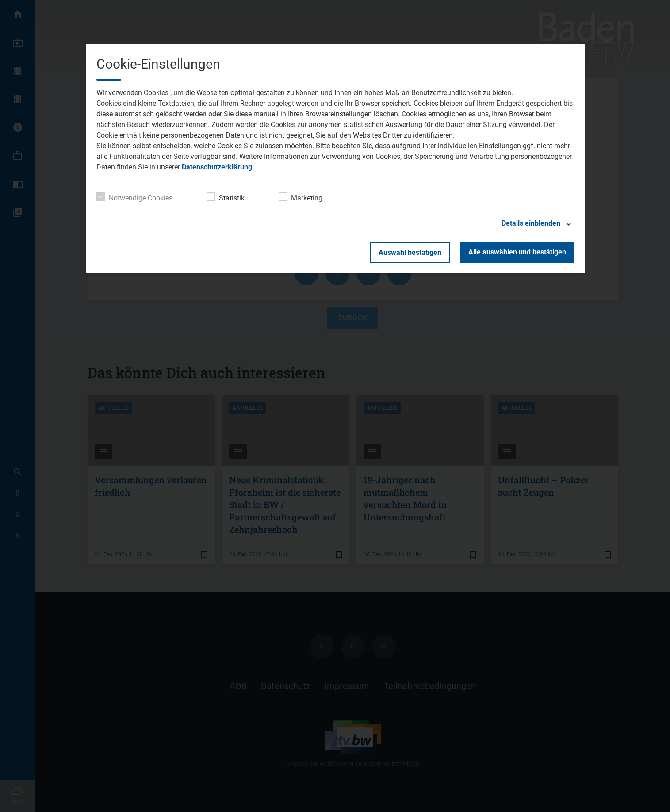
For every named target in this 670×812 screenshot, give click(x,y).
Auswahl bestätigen (410, 252)
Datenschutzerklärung (217, 167)
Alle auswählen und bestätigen (517, 252)
